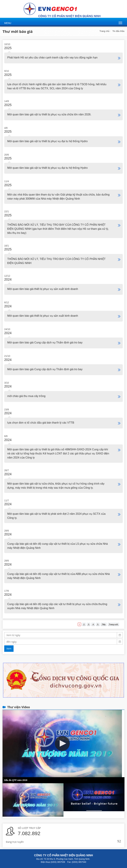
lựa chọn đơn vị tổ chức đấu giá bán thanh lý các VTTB (41, 423)
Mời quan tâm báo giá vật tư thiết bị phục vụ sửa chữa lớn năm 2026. (49, 114)
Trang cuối (113, 624)
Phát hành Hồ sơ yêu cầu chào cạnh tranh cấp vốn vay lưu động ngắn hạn (52, 58)
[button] (62, 743)
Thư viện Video (19, 707)
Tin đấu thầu (118, 31)
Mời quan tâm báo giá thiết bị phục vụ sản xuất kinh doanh (43, 289)
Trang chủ (105, 31)
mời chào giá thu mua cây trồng (26, 396)
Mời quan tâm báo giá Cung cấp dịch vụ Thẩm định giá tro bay (45, 343)
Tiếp (104, 624)
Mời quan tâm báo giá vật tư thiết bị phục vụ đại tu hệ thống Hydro (47, 141)
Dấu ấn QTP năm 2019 (16, 780)
